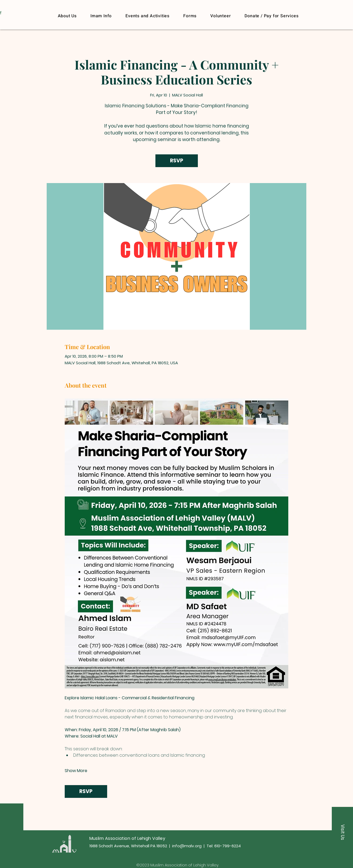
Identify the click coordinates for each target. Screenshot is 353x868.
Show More (76, 771)
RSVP (177, 161)
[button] (271, 16)
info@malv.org (187, 846)
